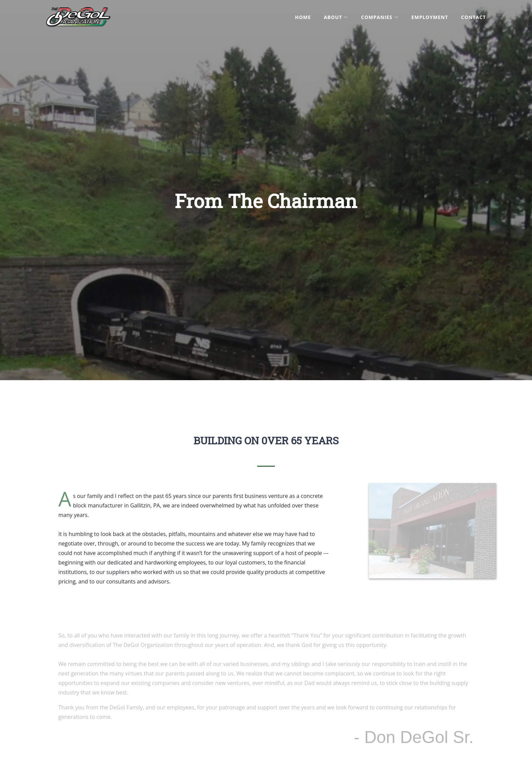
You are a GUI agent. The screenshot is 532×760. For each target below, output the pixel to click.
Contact (473, 17)
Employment (430, 17)
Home (303, 17)
